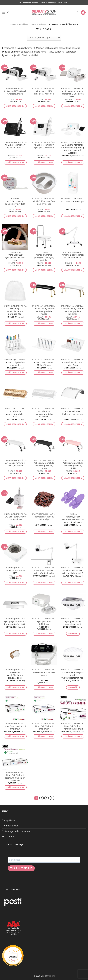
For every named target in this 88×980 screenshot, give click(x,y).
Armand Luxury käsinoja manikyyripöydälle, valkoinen (73, 311)
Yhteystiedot (9, 820)
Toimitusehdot (10, 826)
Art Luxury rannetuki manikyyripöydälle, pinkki (73, 466)
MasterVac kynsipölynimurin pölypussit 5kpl (15, 675)
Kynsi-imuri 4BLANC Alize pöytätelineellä (44, 572)
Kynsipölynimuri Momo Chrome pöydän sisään (15, 623)
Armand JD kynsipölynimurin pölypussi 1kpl (15, 311)
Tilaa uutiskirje (21, 869)
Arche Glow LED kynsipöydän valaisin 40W (15, 258)
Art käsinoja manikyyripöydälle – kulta (15, 414)
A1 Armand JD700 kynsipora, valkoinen (44, 93)
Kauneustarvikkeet (38, 24)
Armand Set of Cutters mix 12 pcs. (73, 364)
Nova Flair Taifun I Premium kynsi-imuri (73, 728)
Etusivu (13, 24)
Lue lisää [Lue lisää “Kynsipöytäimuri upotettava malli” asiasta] (73, 634)
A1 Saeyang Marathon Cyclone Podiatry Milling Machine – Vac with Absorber (73, 149)
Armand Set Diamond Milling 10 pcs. (44, 364)
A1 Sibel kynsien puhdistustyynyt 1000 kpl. (15, 204)
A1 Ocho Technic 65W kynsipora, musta (15, 146)
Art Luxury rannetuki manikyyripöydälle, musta (44, 466)
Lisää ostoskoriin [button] (15, 106)
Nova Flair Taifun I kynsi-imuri (44, 728)
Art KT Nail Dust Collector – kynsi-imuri (73, 413)
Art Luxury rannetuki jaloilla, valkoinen (15, 464)
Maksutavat (8, 837)
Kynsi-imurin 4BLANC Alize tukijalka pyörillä (73, 572)
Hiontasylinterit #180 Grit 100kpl (44, 518)
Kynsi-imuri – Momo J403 (15, 572)
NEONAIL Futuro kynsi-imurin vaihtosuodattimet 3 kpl (73, 675)
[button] (4, 12)
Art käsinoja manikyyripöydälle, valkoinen (44, 414)
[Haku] (9, 13)
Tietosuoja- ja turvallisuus (16, 831)
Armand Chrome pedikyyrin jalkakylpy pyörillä (44, 258)
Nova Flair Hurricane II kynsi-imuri (15, 728)
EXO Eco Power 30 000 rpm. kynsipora (15, 518)
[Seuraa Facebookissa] (77, 13)
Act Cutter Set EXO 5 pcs (73, 202)
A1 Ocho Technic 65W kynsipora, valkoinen (44, 146)
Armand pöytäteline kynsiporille (15, 364)
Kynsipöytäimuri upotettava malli (73, 623)
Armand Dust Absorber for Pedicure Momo (73, 256)
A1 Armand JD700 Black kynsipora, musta (15, 93)
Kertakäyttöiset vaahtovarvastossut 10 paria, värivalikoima (73, 519)
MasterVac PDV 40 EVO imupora (44, 674)
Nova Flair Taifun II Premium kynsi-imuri (15, 777)
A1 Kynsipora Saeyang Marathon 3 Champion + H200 (73, 94)
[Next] (52, 798)
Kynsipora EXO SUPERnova (44, 623)
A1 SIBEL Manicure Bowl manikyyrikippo (44, 203)
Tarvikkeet (23, 24)
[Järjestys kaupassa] (44, 38)
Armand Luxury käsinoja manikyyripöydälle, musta (44, 311)
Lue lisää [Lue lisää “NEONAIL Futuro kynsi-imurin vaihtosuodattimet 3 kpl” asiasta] (73, 687)
